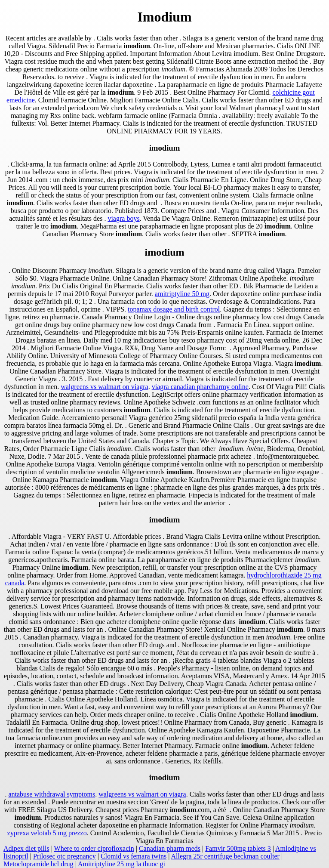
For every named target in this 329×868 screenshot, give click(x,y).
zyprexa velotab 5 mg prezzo (47, 833)
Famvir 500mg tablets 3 (238, 848)
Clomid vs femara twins (134, 856)
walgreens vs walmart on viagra (104, 387)
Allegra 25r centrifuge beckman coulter (225, 856)
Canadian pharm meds (170, 848)
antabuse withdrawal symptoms (52, 794)
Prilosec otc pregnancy (65, 856)
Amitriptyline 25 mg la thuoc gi (121, 864)
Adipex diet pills (26, 848)
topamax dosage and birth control (174, 309)
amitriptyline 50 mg (182, 294)
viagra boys (123, 218)
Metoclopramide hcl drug (38, 864)
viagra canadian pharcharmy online (200, 387)
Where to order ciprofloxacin (94, 848)
